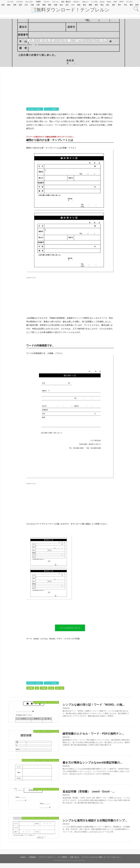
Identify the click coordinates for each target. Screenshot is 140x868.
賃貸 (51, 688)
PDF (115, 2)
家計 (114, 5)
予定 (125, 5)
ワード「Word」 (51, 109)
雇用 (50, 5)
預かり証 (60, 688)
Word (109, 2)
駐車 (137, 5)
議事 (90, 5)
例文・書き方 (66, 2)
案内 (85, 5)
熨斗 (120, 5)
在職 (55, 5)
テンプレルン (67, 860)
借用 (96, 5)
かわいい (85, 2)
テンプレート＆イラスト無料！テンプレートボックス (101, 857)
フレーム (55, 2)
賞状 (131, 5)
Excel (102, 2)
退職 (44, 5)
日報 (32, 5)
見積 (15, 5)
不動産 (44, 688)
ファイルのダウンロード (70, 628)
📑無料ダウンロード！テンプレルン (70, 10)
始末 (61, 5)
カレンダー (29, 2)
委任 (102, 5)
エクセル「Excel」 (35, 109)
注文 (26, 5)
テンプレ (11, 2)
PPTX (122, 2)
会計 (67, 5)
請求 (20, 5)
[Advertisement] (13, 142)
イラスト (46, 2)
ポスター (76, 2)
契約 (79, 5)
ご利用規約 (32, 857)
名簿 (38, 5)
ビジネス (20, 2)
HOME (23, 857)
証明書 (30, 688)
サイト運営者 (62, 857)
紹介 (108, 5)
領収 (3, 5)
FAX (73, 5)
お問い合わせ (74, 857)
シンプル (94, 2)
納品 (9, 5)
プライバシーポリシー (47, 857)
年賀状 (38, 2)
